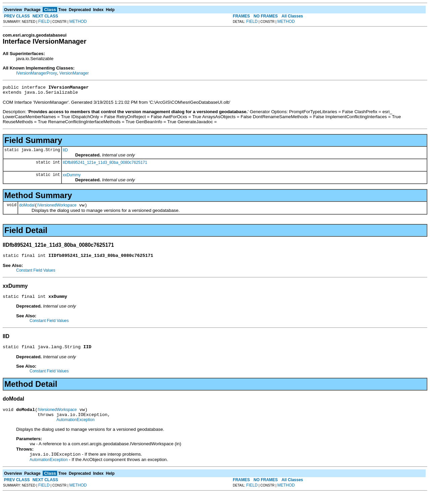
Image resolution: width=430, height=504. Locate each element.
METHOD (78, 21)
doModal (27, 208)
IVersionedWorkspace (57, 208)
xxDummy (72, 177)
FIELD (44, 21)
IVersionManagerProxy (36, 73)
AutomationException (75, 429)
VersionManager (74, 73)
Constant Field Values (36, 274)
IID (65, 152)
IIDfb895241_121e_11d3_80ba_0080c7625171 (105, 165)
